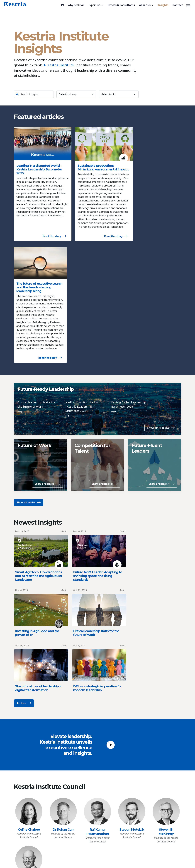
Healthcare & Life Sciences (73, 803)
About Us (108, 762)
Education (63, 789)
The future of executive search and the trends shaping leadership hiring (153, 167)
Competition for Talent (92, 335)
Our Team (106, 775)
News (103, 780)
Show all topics (26, 390)
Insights (23, 791)
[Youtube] (156, 768)
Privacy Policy (23, 807)
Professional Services (70, 818)
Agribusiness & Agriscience (73, 774)
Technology (64, 823)
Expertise (66, 762)
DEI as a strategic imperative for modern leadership (153, 520)
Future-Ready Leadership (46, 276)
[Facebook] (150, 768)
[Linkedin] (144, 768)
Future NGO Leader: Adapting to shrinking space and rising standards (97, 463)
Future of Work (35, 333)
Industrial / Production (71, 808)
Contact (23, 800)
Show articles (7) (159, 372)
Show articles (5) (45, 372)
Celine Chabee (29, 661)
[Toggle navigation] (188, 5)
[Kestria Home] (15, 4)
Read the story (48, 244)
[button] (96, 5)
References (106, 785)
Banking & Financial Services (74, 779)
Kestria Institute (59, 65)
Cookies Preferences (27, 814)
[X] (162, 768)
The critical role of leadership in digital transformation (96, 520)
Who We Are (107, 770)
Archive (21, 535)
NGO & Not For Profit (70, 813)
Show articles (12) (158, 315)
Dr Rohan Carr (63, 661)
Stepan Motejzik (132, 661)
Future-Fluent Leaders (147, 335)
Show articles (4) (102, 372)
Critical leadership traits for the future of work (37, 291)
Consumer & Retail (68, 784)
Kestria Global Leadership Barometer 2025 (129, 291)
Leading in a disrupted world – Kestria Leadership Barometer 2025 (39, 167)
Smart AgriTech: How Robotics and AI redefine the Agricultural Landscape (39, 463)
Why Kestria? (28, 769)
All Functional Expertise (71, 834)
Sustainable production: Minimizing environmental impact (93, 167)
